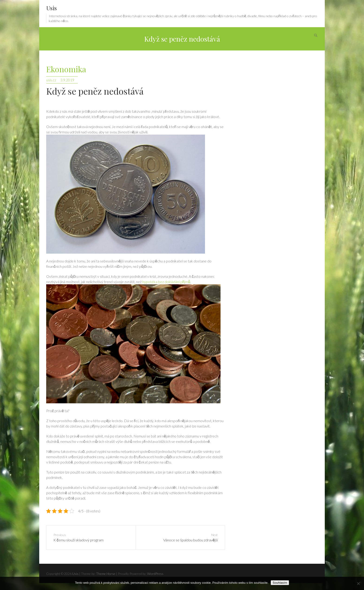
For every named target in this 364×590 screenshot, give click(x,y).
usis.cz (51, 80)
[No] (358, 583)
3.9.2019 (67, 80)
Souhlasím (280, 583)
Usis (52, 8)
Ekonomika (66, 69)
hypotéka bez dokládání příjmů (166, 282)
